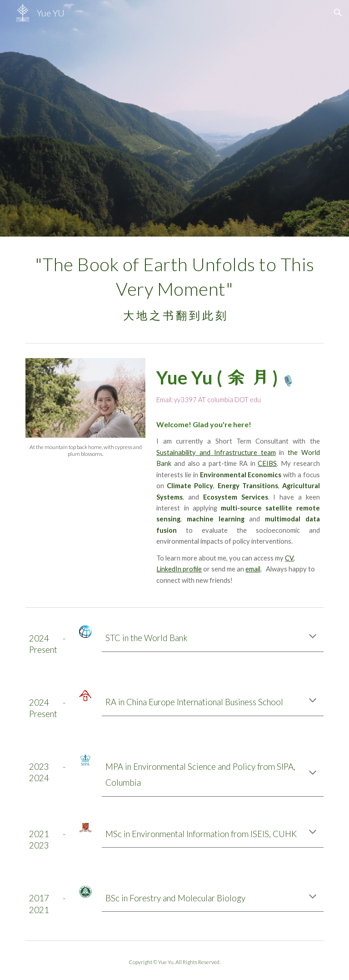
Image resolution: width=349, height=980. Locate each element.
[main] (174, 288)
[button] (338, 13)
